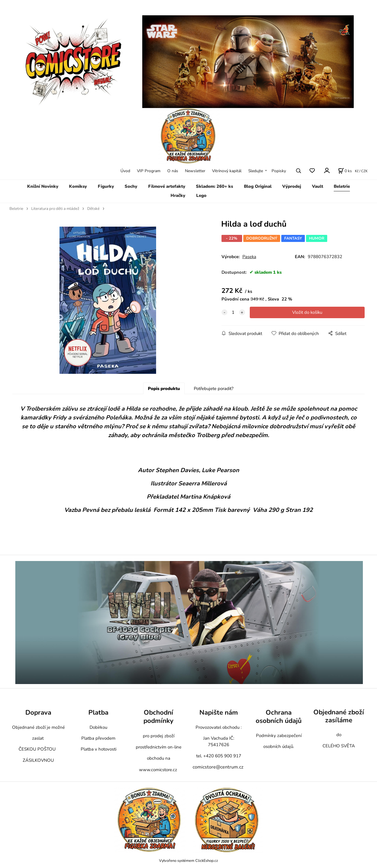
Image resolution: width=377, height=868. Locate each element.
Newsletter (195, 171)
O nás (173, 171)
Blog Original (258, 186)
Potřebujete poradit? (214, 389)
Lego (201, 195)
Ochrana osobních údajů (279, 717)
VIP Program (149, 171)
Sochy (131, 186)
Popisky (279, 171)
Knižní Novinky (43, 186)
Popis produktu (164, 389)
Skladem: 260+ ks (214, 186)
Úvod (125, 171)
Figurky (106, 186)
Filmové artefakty (167, 186)
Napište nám (219, 712)
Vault (318, 186)
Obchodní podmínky (158, 717)
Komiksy (78, 186)
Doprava (38, 712)
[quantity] (233, 312)
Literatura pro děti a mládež (55, 209)
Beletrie (342, 186)
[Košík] (345, 171)
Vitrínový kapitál (227, 171)
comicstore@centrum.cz (218, 767)
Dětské (93, 209)
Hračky (178, 195)
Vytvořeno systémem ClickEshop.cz (188, 860)
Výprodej (292, 186)
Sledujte (256, 171)
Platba (98, 712)
